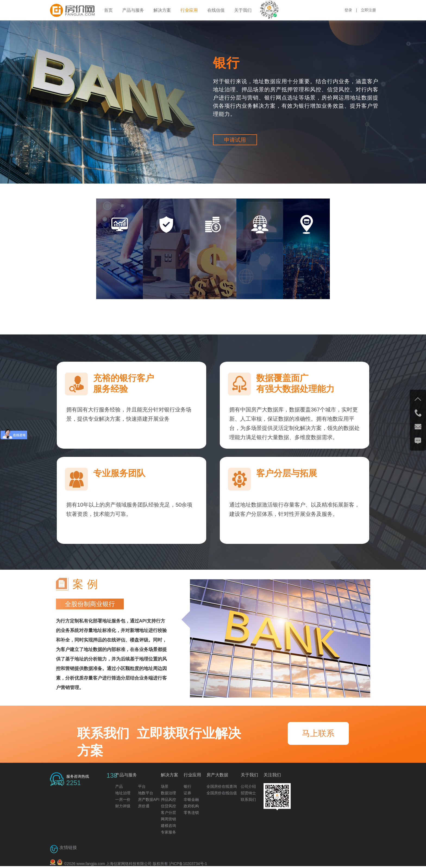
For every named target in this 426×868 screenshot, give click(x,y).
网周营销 (168, 819)
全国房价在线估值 (222, 793)
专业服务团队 (119, 473)
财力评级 (123, 806)
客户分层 (168, 813)
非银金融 (191, 799)
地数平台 (146, 793)
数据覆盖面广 (282, 378)
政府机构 (191, 806)
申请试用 (235, 140)
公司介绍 (248, 786)
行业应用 (189, 10)
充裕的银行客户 (124, 378)
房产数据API (149, 799)
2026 (71, 864)
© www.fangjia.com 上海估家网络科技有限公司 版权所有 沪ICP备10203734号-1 (136, 864)
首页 (108, 10)
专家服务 (168, 832)
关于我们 (243, 10)
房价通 (144, 806)
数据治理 (168, 793)
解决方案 (162, 10)
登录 (348, 10)
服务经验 (111, 389)
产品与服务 (133, 10)
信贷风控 (168, 806)
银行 (226, 63)
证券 (187, 793)
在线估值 (216, 10)
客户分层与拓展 (287, 473)
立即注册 (368, 10)
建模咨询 (168, 826)
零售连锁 (191, 813)
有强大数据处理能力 (295, 389)
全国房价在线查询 (222, 786)
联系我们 (248, 799)
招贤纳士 (248, 793)
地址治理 (123, 793)
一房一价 (123, 799)
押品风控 (168, 799)
